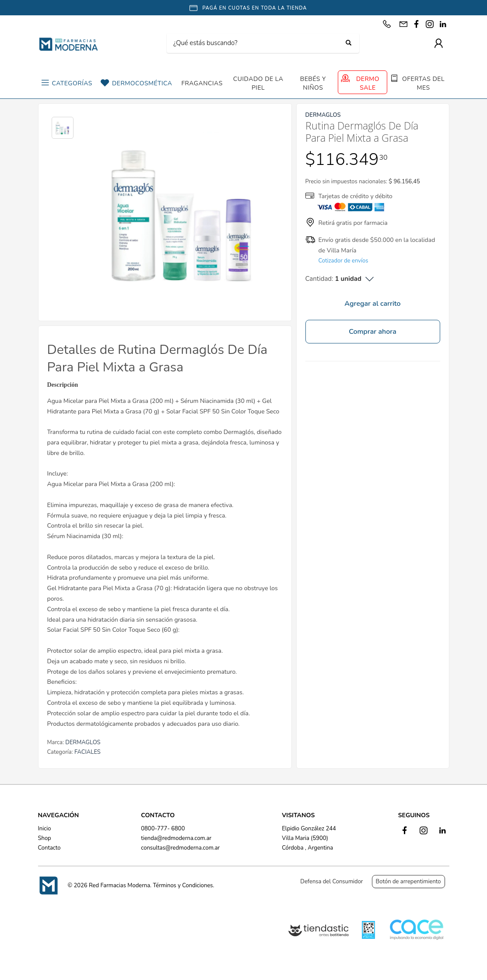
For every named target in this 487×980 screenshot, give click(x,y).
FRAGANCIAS (202, 83)
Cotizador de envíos (343, 261)
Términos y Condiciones (183, 885)
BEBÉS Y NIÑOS (313, 83)
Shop (45, 838)
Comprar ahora (373, 332)
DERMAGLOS (83, 742)
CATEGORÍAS (72, 83)
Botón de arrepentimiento (408, 882)
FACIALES (88, 752)
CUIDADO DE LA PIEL (258, 83)
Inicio (45, 829)
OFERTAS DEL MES (423, 83)
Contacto (49, 848)
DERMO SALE (368, 83)
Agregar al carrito (372, 304)
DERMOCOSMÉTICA (142, 83)
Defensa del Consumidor (331, 882)
